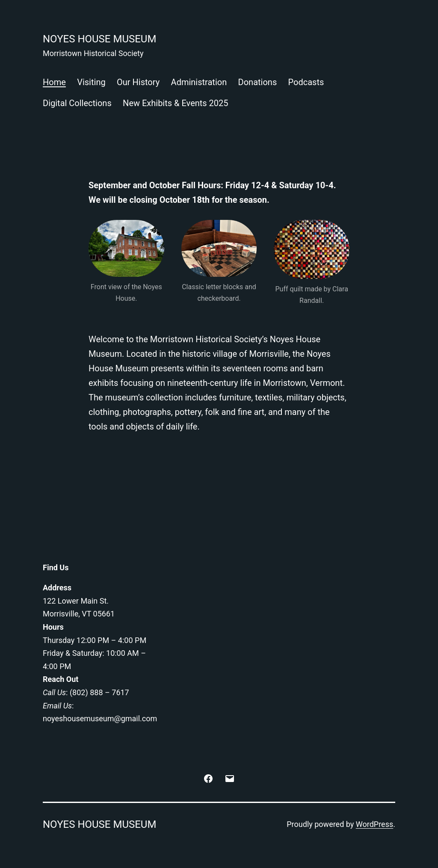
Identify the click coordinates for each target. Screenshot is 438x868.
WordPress (374, 824)
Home (54, 82)
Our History (138, 82)
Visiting (91, 82)
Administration (199, 82)
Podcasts (306, 82)
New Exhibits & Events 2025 (175, 103)
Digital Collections (77, 103)
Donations (258, 82)
